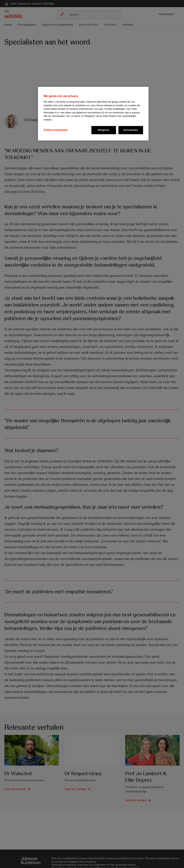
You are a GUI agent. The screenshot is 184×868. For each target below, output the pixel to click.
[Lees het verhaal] (18, 789)
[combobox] (89, 14)
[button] (13, 14)
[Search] (91, 14)
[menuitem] (10, 25)
